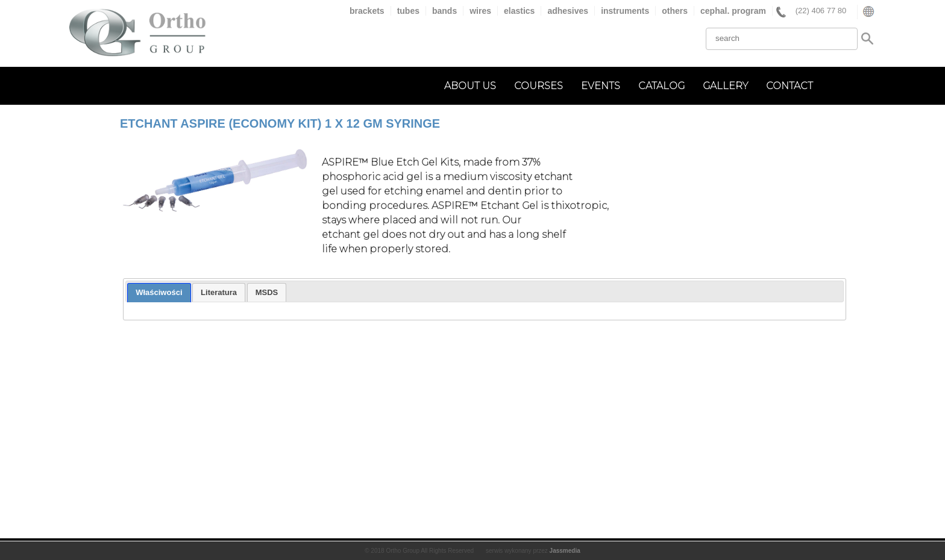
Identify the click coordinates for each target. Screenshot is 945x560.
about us (470, 86)
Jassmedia (565, 551)
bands (444, 11)
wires (480, 11)
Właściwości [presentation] (159, 292)
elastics (519, 11)
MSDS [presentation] (267, 292)
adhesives (568, 11)
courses (538, 86)
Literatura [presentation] (219, 292)
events (601, 86)
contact (790, 86)
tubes (408, 11)
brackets (367, 11)
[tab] (159, 293)
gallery (725, 86)
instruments (625, 11)
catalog (661, 86)
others (675, 11)
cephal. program (733, 11)
